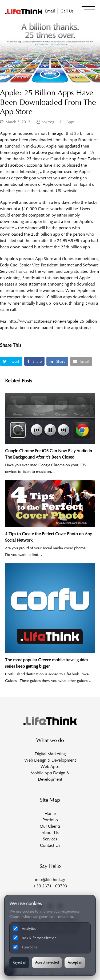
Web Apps (50, 767)
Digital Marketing (50, 754)
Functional (26, 947)
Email (50, 11)
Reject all (19, 962)
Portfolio (50, 820)
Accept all (75, 962)
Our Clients (50, 826)
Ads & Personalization (35, 938)
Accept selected (47, 962)
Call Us (67, 11)
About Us (50, 833)
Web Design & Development (50, 760)
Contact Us (50, 845)
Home (50, 813)
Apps (70, 122)
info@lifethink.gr (50, 880)
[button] (88, 10)
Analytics (24, 929)
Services (50, 839)
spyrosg (48, 122)
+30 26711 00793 (50, 886)
